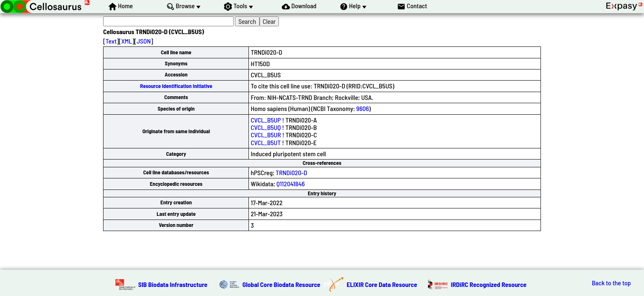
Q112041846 (291, 184)
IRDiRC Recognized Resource (489, 284)
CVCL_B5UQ (266, 127)
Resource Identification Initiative (176, 86)
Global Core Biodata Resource (281, 284)
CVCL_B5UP (266, 120)
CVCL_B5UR (266, 135)
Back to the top (611, 283)
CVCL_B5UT (266, 142)
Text (111, 41)
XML (126, 41)
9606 (363, 108)
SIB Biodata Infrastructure (173, 284)
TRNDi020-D (291, 172)
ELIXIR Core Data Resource (382, 284)
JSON (144, 41)
